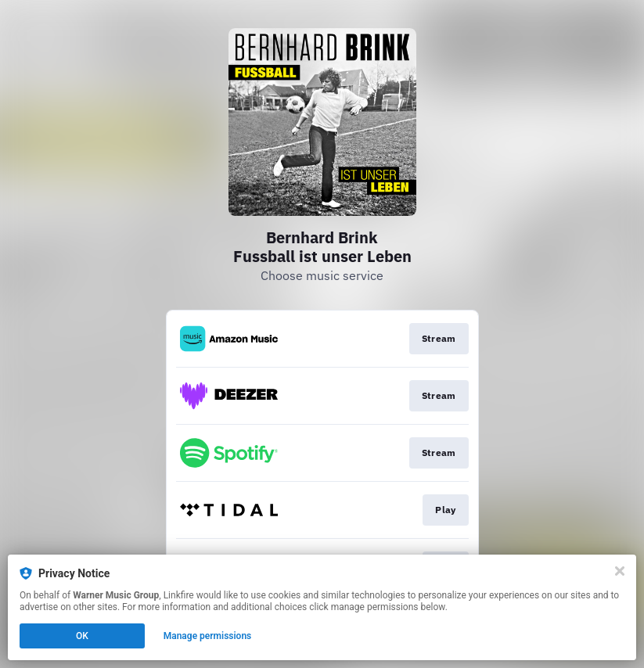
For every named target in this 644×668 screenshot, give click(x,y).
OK (82, 636)
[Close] (620, 571)
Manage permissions (208, 636)
